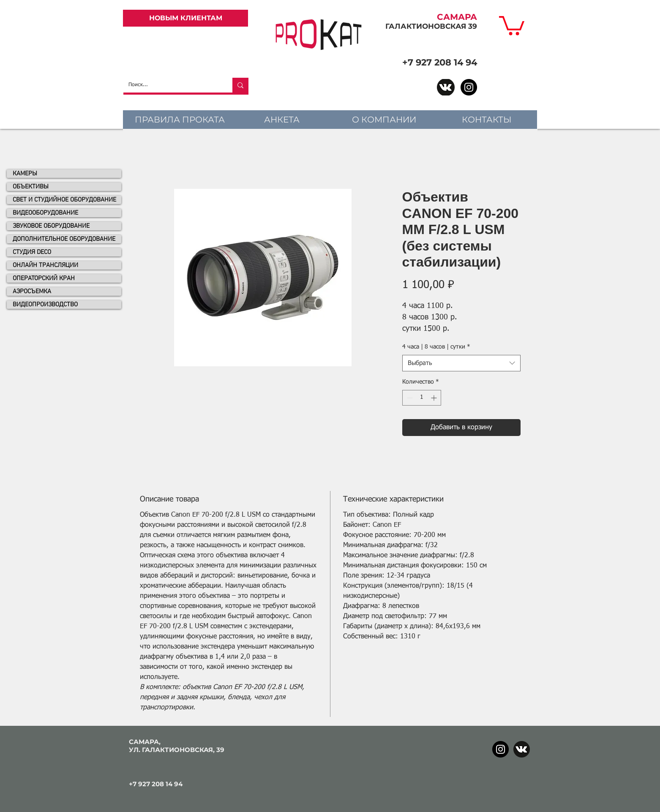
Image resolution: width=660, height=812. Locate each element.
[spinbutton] (422, 398)
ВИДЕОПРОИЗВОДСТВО (45, 305)
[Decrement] (409, 398)
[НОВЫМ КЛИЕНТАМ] (185, 18)
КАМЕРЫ (25, 174)
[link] (512, 25)
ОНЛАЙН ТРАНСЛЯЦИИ (45, 265)
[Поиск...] (172, 85)
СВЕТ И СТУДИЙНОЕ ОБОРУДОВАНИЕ (64, 200)
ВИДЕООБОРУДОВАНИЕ (45, 213)
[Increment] (435, 398)
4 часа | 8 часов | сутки (436, 347)
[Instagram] (469, 87)
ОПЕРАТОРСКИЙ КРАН (44, 278)
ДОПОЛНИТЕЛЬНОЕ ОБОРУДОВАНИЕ (64, 239)
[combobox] (461, 363)
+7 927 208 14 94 (440, 62)
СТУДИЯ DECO (32, 252)
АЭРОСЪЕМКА (32, 292)
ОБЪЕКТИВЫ (31, 187)
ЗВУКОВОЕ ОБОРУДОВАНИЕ (51, 226)
